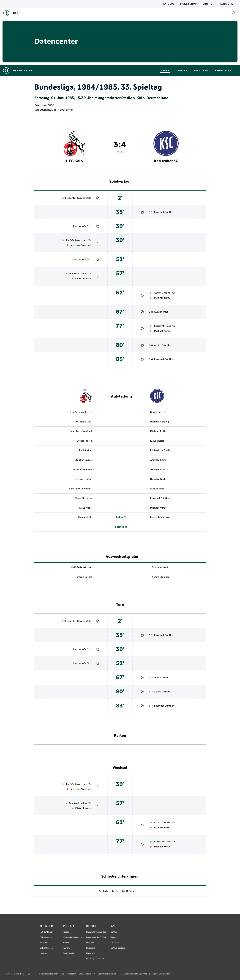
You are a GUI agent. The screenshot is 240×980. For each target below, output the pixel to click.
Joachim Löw (158, 470)
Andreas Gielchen (81, 245)
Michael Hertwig (160, 422)
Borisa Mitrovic (163, 326)
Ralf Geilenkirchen (77, 240)
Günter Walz (84, 198)
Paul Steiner (86, 450)
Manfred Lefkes (78, 274)
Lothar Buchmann (160, 517)
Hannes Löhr (85, 517)
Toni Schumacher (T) (81, 412)
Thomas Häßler (84, 479)
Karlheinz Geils (84, 422)
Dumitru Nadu (162, 298)
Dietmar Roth (158, 431)
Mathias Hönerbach (81, 431)
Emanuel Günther (164, 212)
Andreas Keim (158, 460)
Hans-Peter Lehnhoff (81, 489)
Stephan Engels (84, 460)
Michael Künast (163, 331)
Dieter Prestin (83, 279)
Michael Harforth (160, 450)
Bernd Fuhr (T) (158, 412)
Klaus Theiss (157, 441)
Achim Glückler (163, 293)
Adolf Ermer (65, 110)
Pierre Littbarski (84, 498)
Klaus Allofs (79, 226)
